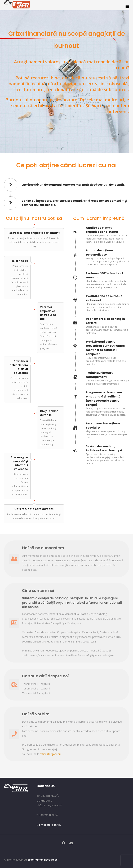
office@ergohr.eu (50, 754)
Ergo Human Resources (43, 860)
